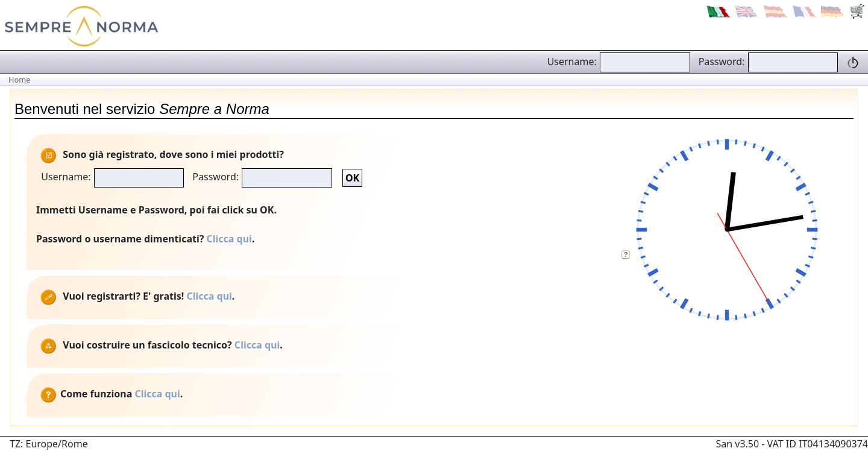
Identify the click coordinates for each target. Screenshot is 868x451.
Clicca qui (229, 239)
